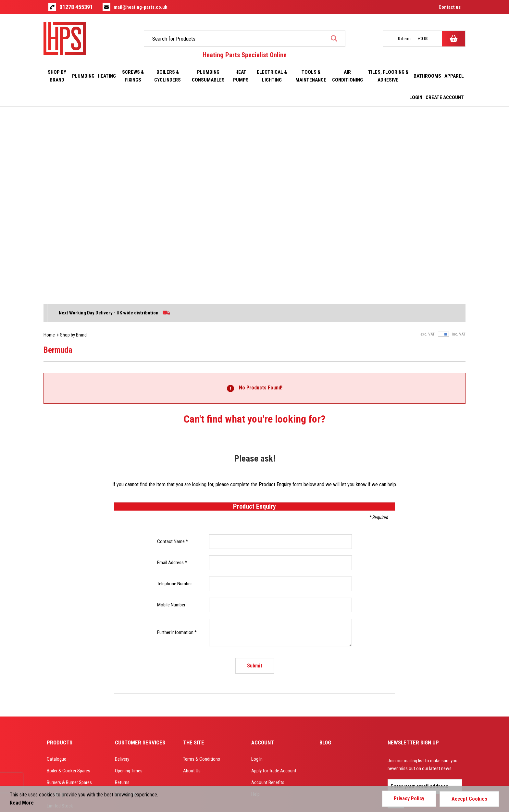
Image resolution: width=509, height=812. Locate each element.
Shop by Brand (73, 144)
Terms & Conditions (202, 569)
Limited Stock (60, 615)
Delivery (122, 569)
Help (255, 604)
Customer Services (140, 552)
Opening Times (129, 580)
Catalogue (56, 569)
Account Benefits (268, 592)
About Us (192, 580)
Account (263, 552)
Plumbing (55, 604)
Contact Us (126, 604)
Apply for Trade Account (274, 580)
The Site (194, 552)
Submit (255, 475)
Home (49, 144)
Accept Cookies (469, 799)
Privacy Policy (409, 799)
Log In (257, 569)
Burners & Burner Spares (69, 592)
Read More (22, 803)
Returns (122, 592)
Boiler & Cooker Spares (68, 580)
